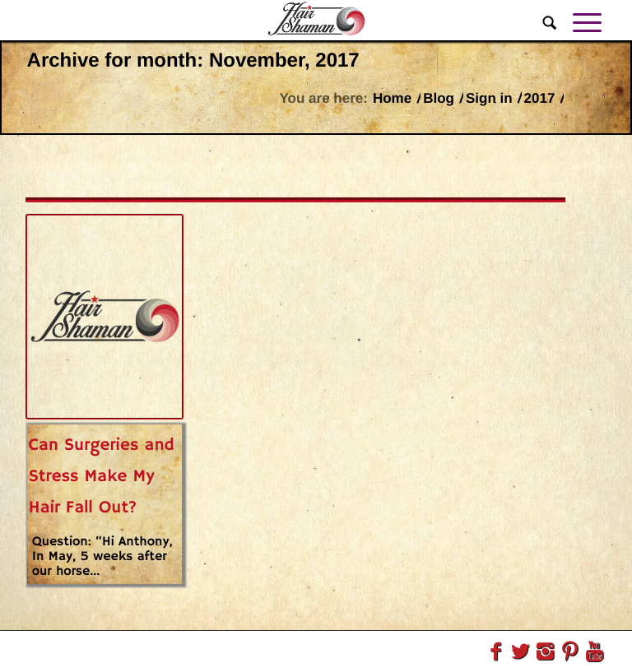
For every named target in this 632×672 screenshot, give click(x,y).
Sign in (489, 98)
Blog (439, 98)
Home (392, 98)
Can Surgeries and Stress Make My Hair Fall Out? (102, 477)
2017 (540, 98)
